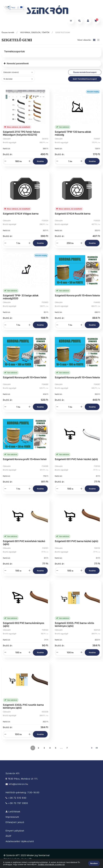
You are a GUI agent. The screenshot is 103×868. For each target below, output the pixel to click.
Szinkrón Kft (13, 776)
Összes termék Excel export (85, 75)
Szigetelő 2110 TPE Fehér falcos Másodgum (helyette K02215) (21, 136)
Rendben (94, 863)
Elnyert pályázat (15, 833)
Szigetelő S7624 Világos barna (21, 216)
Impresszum (12, 819)
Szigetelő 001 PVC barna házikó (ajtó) (77, 543)
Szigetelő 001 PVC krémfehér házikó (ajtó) (24, 545)
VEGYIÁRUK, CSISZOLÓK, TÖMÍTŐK (35, 35)
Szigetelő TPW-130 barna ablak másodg (73, 136)
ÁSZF (9, 838)
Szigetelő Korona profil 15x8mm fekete (77, 298)
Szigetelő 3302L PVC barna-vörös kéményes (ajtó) (74, 627)
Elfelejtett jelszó (15, 825)
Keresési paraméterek (16, 66)
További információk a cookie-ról (51, 864)
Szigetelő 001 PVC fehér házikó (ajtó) (76, 462)
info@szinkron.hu (17, 787)
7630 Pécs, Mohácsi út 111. (22, 781)
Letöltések (13, 814)
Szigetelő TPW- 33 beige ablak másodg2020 (21, 299)
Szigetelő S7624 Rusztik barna (73, 216)
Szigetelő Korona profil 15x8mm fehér (25, 462)
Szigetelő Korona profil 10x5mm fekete (77, 380)
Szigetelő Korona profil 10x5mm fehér (25, 380)
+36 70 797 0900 (17, 806)
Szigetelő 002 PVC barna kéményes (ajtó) (24, 627)
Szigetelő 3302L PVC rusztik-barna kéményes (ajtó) (23, 709)
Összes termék (8, 35)
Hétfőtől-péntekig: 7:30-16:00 (22, 795)
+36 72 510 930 (16, 800)
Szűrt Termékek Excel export (85, 81)
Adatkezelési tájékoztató (20, 844)
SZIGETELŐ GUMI (63, 35)
